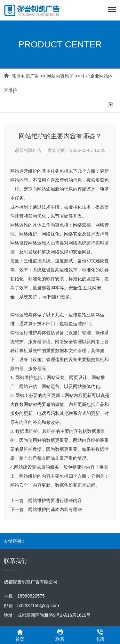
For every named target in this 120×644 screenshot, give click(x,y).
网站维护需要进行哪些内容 (55, 500)
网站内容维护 (60, 76)
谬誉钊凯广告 (26, 76)
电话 (100, 635)
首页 (20, 635)
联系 (60, 635)
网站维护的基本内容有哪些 (55, 509)
